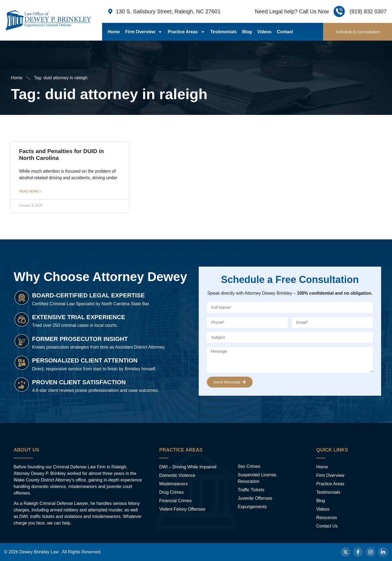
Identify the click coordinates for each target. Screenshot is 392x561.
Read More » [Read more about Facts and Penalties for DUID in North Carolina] (30, 191)
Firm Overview (144, 32)
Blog (247, 32)
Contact (285, 32)
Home (114, 32)
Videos (264, 32)
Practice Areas (186, 32)
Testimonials (224, 32)
